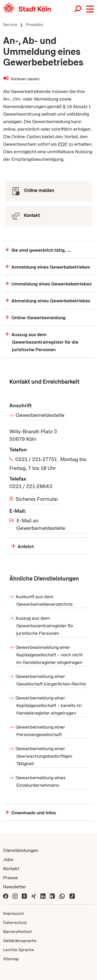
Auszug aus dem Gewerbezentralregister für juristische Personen (45, 626)
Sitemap (11, 959)
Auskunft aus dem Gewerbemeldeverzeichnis (44, 600)
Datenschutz (15, 922)
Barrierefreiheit (17, 932)
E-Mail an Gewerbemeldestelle (41, 524)
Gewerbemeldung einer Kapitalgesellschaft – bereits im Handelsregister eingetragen (49, 705)
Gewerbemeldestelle (40, 415)
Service (10, 25)
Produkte (34, 25)
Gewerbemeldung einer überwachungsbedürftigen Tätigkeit (44, 756)
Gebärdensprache (20, 941)
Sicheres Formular (37, 499)
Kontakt (11, 868)
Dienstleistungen (21, 850)
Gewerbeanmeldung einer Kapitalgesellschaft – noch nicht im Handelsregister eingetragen (49, 655)
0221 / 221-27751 (37, 459)
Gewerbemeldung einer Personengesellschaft (41, 731)
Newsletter (15, 887)
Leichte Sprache (18, 950)
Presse (10, 878)
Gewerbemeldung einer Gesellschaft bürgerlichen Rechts (51, 680)
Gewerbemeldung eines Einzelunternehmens (41, 781)
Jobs (8, 859)
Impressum (14, 913)
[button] (90, 9)
